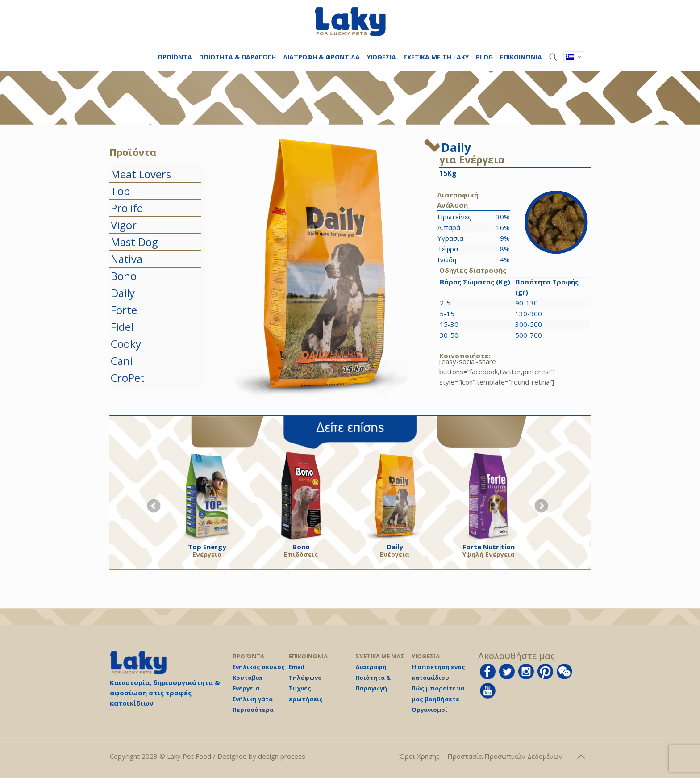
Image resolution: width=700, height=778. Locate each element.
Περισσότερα (253, 710)
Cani (122, 361)
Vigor (124, 225)
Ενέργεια (246, 688)
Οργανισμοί (429, 710)
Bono (124, 276)
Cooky (126, 344)
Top (120, 191)
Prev (154, 506)
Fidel (122, 327)
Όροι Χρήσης (419, 756)
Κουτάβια (247, 678)
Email (297, 667)
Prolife (127, 208)
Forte (124, 310)
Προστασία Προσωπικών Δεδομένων (505, 756)
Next (542, 506)
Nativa (127, 259)
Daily (123, 293)
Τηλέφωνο (305, 678)
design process (282, 756)
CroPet (128, 378)
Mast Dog (134, 242)
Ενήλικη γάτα (253, 699)
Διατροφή (371, 667)
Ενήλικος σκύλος (259, 667)
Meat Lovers (141, 174)
